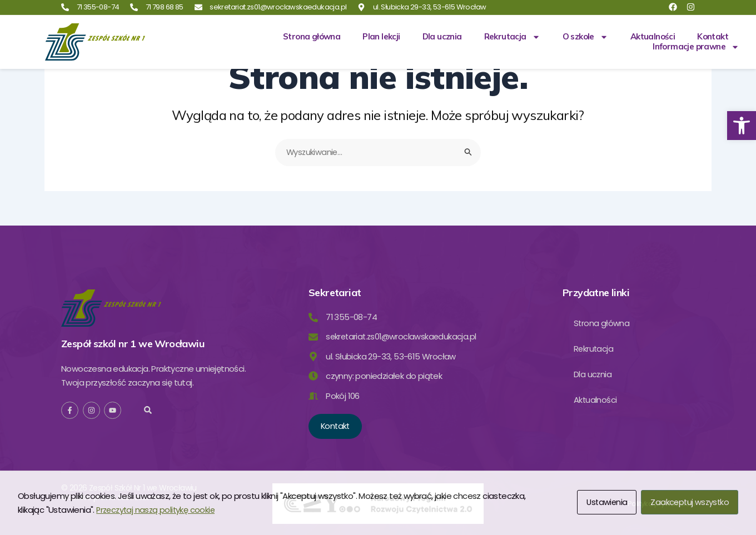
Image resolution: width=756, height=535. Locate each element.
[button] (148, 410)
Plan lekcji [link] (381, 37)
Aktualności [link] (653, 37)
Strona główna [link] (312, 37)
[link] (742, 126)
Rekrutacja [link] (512, 37)
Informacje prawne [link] (696, 47)
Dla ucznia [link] (442, 37)
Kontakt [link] (713, 37)
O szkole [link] (585, 37)
